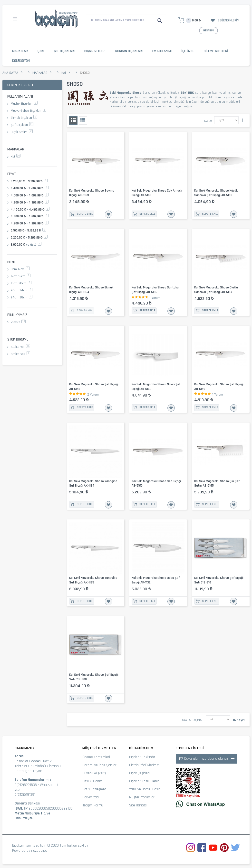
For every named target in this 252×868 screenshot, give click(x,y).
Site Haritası (138, 805)
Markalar (20, 51)
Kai (64, 73)
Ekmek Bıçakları (24, 118)
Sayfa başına (192, 720)
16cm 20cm (21, 283)
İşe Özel (188, 51)
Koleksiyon (21, 61)
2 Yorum (93, 395)
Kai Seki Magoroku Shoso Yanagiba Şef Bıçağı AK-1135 (93, 580)
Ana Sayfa (10, 73)
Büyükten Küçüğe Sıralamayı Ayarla (242, 120)
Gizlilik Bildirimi (93, 781)
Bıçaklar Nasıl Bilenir (144, 781)
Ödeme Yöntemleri (96, 757)
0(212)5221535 (26, 785)
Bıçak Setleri (95, 51)
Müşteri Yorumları (142, 797)
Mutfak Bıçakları (24, 104)
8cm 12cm (20, 269)
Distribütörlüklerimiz (144, 765)
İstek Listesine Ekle (108, 214)
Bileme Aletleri (216, 51)
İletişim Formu (93, 805)
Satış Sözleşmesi (95, 789)
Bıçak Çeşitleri (139, 773)
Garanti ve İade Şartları (100, 765)
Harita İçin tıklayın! (28, 771)
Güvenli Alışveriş (94, 773)
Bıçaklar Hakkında (142, 757)
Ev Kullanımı (162, 51)
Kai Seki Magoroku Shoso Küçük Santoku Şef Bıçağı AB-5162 (216, 193)
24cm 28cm (22, 297)
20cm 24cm (22, 290)
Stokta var (20, 347)
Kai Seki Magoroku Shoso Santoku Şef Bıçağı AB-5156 (155, 290)
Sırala (206, 121)
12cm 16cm (21, 276)
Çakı (41, 51)
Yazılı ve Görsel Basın (145, 789)
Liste (83, 120)
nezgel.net (39, 851)
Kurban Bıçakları (129, 51)
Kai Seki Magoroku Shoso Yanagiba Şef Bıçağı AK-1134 (93, 484)
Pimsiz (18, 322)
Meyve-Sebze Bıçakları (29, 111)
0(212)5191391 (25, 795)
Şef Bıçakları (64, 51)
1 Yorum (155, 298)
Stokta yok (20, 354)
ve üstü (26, 245)
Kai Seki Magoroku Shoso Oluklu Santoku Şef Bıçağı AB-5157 (216, 290)
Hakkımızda (91, 797)
